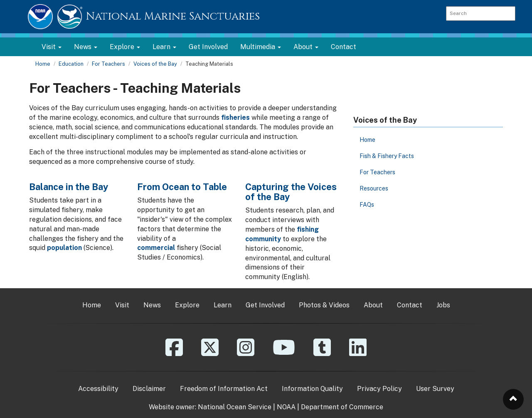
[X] (210, 353)
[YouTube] (284, 353)
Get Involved (208, 47)
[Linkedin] (358, 353)
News (152, 305)
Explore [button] (125, 47)
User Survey (435, 389)
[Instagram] (246, 353)
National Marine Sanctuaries (173, 16)
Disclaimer (149, 389)
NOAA (286, 407)
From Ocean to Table (182, 187)
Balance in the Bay (69, 187)
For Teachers (108, 64)
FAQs (367, 205)
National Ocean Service (235, 407)
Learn (223, 305)
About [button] (306, 47)
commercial (156, 248)
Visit (122, 305)
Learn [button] (164, 47)
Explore (187, 305)
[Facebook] (174, 353)
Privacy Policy (379, 389)
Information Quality (312, 389)
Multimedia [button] (261, 47)
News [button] (86, 47)
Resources (374, 188)
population (64, 248)
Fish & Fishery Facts (387, 156)
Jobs (443, 305)
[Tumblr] (322, 353)
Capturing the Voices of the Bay (291, 192)
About (373, 305)
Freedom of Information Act (224, 389)
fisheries (235, 117)
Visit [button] (52, 47)
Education (71, 64)
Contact (344, 47)
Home (43, 64)
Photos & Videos (324, 305)
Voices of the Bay (155, 64)
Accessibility (98, 389)
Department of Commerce (342, 407)
